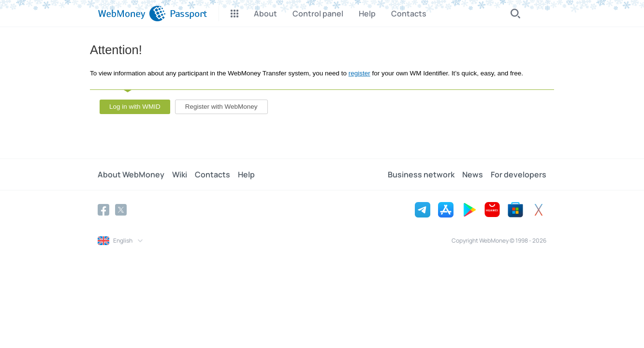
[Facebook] (103, 210)
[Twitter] (121, 210)
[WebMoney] (132, 14)
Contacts (212, 174)
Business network (421, 174)
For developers (519, 174)
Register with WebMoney (221, 107)
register (359, 73)
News (473, 174)
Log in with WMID (135, 107)
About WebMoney (131, 174)
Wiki (180, 174)
